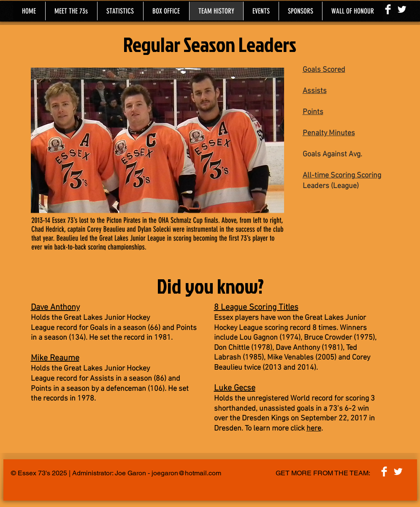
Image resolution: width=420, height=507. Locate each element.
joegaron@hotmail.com (186, 473)
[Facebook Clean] (388, 9)
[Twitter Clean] (402, 9)
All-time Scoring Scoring (342, 176)
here (314, 429)
